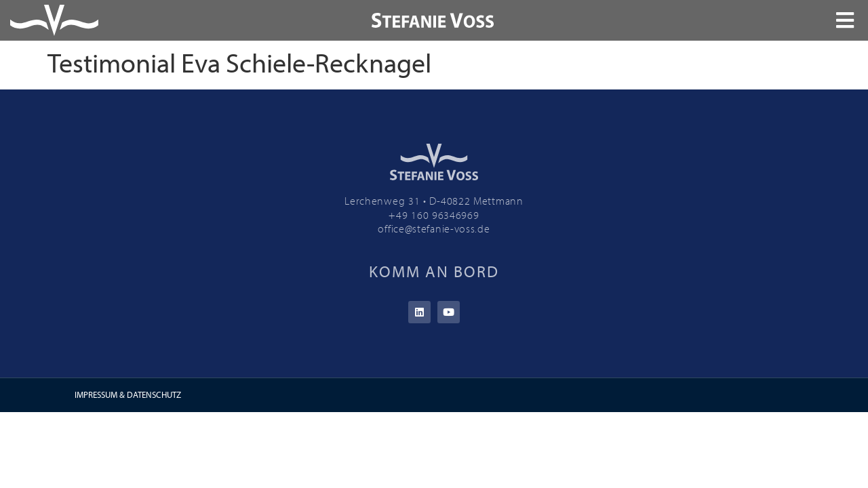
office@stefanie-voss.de (434, 228)
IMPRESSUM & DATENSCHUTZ (128, 394)
